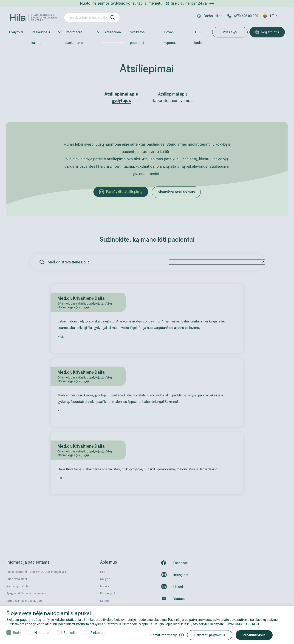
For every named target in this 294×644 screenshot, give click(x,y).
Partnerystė (108, 593)
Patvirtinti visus (254, 635)
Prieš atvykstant (17, 579)
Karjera (105, 601)
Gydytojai (16, 32)
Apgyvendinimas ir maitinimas (26, 593)
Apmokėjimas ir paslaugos (24, 601)
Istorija (105, 586)
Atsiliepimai (113, 32)
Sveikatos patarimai (137, 37)
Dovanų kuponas (170, 37)
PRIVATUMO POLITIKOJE (242, 624)
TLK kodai (198, 37)
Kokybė (105, 579)
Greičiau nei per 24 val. (192, 3)
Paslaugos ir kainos (44, 37)
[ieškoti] (113, 17)
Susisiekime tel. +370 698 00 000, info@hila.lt (36, 572)
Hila (103, 572)
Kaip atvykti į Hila (17, 586)
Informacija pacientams (81, 37)
